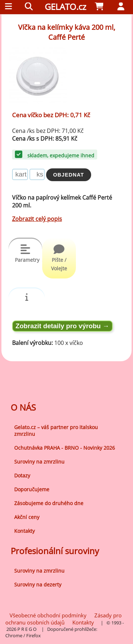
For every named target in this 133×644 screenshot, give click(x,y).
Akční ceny (27, 517)
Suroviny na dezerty (38, 585)
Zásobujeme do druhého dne (49, 503)
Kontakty (24, 531)
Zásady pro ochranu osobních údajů (63, 619)
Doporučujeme (32, 489)
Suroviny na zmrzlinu (39, 462)
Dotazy (22, 475)
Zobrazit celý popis (37, 219)
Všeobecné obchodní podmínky (48, 615)
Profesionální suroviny (55, 551)
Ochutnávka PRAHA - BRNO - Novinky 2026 (65, 448)
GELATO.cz (65, 7)
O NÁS (23, 407)
